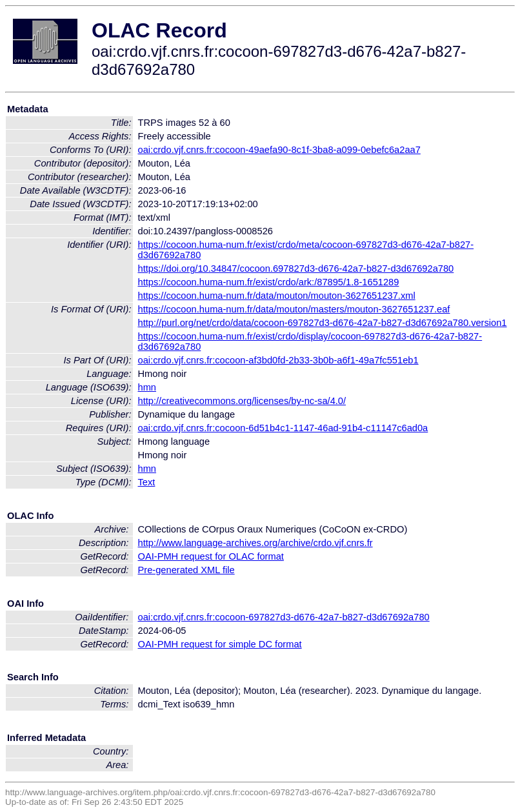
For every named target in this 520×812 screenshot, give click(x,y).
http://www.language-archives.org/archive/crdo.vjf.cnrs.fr (255, 543)
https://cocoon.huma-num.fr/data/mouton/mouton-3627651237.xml (277, 296)
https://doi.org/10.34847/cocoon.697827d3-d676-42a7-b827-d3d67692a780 (296, 269)
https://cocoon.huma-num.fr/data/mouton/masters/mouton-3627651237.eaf (294, 309)
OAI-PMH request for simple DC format (220, 644)
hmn (147, 387)
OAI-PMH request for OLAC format (211, 556)
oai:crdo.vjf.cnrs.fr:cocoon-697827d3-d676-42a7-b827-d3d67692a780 (284, 617)
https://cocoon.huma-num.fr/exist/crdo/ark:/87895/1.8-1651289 (269, 282)
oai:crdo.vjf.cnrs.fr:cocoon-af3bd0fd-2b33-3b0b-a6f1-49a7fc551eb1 (278, 360)
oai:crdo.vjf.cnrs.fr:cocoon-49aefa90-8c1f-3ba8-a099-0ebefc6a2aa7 (279, 150)
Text (147, 482)
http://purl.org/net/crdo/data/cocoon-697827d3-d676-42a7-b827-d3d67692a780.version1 (323, 323)
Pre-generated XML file (186, 570)
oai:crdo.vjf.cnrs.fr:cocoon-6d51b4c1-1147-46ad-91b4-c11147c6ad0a (283, 428)
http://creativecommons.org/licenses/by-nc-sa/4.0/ (242, 401)
